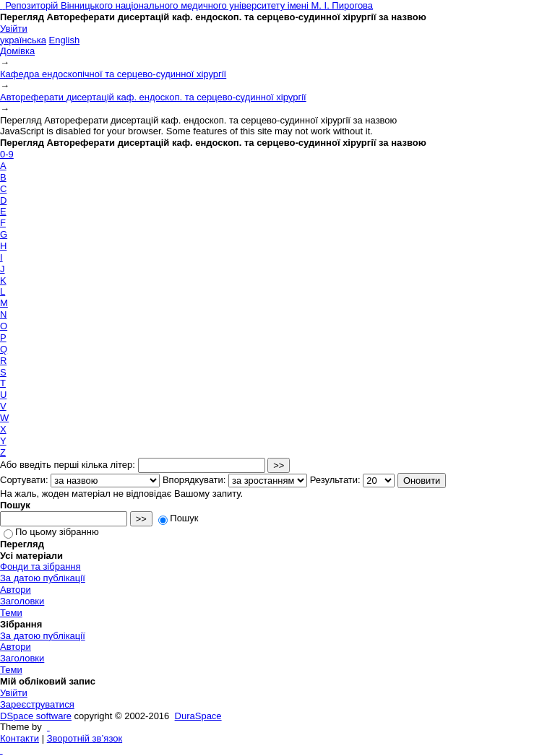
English (65, 40)
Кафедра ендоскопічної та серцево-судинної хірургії (113, 74)
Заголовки (22, 601)
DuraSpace (198, 716)
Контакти (20, 738)
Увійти (14, 29)
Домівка (17, 51)
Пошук (178, 518)
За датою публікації (43, 578)
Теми (11, 613)
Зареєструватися (37, 704)
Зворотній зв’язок (85, 738)
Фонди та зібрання (40, 566)
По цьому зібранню (51, 532)
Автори (16, 590)
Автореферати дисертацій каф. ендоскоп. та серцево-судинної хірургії (153, 97)
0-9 (7, 154)
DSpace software (36, 716)
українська (23, 40)
